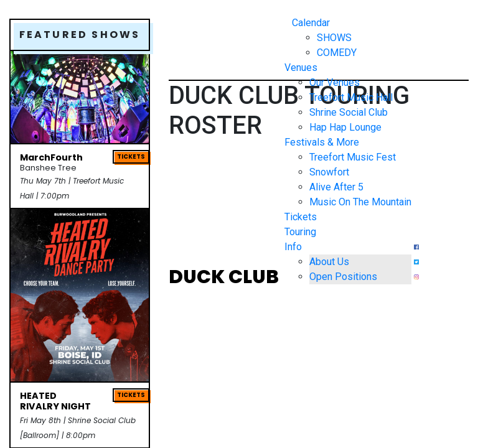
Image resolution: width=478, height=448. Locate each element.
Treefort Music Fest (353, 157)
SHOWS (334, 38)
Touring (300, 232)
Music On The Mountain (360, 202)
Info (293, 247)
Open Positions (343, 277)
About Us (329, 262)
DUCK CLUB (224, 279)
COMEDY (337, 53)
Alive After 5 (336, 187)
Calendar (311, 23)
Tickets (301, 217)
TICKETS (131, 156)
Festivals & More (322, 142)
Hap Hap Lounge (345, 127)
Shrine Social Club (349, 112)
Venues (301, 68)
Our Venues (335, 82)
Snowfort (329, 172)
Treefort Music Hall (351, 97)
